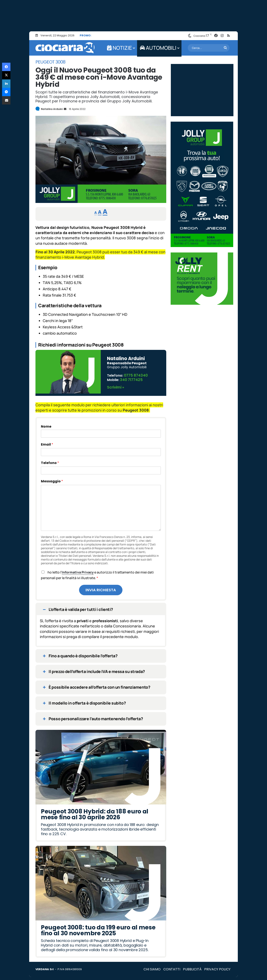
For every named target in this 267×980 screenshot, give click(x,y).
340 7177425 (131, 378)
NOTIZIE (119, 48)
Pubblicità (192, 967)
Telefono (50, 461)
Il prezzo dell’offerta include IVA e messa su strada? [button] (93, 669)
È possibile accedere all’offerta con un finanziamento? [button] (96, 685)
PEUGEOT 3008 (50, 62)
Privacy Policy (217, 967)
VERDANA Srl (45, 967)
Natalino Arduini (52, 109)
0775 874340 (135, 375)
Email (47, 442)
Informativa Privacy (78, 570)
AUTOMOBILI (158, 48)
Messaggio (52, 479)
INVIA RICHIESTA (101, 588)
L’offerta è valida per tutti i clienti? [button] (77, 607)
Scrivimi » (115, 385)
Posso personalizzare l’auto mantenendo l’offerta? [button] (92, 716)
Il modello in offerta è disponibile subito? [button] (84, 701)
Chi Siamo (152, 967)
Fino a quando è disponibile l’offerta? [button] (80, 654)
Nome (46, 424)
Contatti (172, 967)
